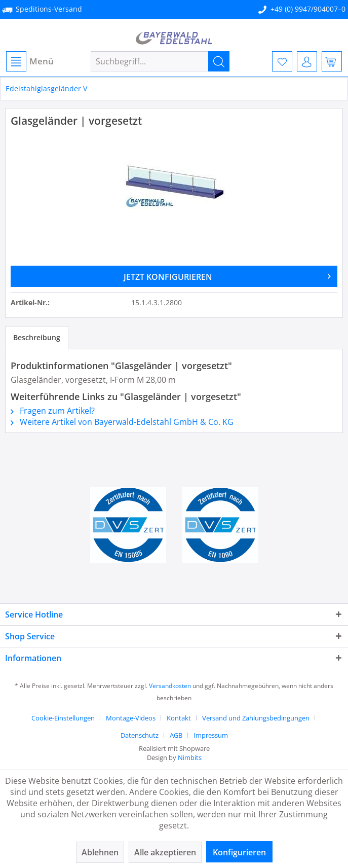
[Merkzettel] (282, 61)
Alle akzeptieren (165, 852)
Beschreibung (37, 337)
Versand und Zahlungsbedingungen (256, 718)
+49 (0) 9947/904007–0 (308, 9)
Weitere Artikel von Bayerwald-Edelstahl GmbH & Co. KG (122, 422)
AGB (176, 735)
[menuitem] (29, 61)
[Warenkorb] (332, 61)
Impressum (211, 735)
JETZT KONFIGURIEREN (227, 275)
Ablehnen (100, 852)
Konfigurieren (239, 852)
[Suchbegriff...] (160, 61)
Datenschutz (140, 735)
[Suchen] (219, 61)
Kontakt (179, 718)
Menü (30, 61)
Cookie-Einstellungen (63, 718)
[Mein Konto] (307, 61)
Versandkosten (170, 686)
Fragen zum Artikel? (53, 411)
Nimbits (190, 757)
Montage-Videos (131, 718)
